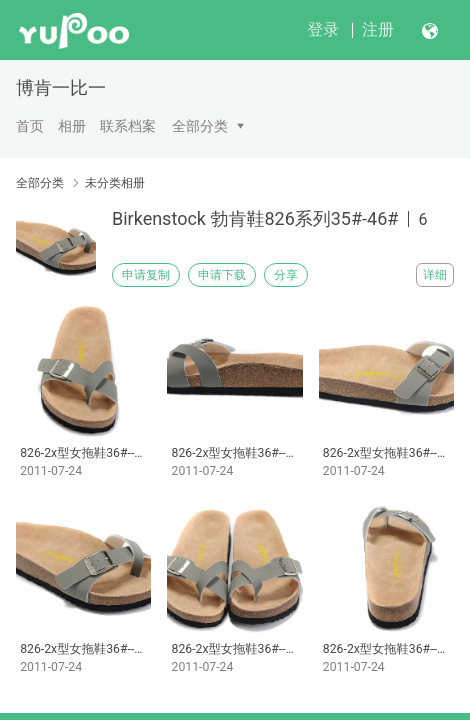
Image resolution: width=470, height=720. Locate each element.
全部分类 (200, 126)
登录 (323, 29)
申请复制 (146, 275)
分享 (286, 275)
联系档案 (128, 126)
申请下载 (222, 275)
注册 (378, 29)
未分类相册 (115, 183)
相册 (72, 126)
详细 (435, 275)
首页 (30, 126)
